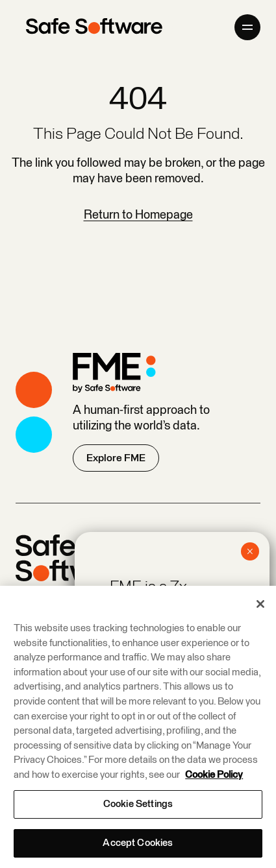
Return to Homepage (138, 215)
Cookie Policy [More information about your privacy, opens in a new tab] (214, 775)
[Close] (260, 604)
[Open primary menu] (247, 27)
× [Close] (250, 551)
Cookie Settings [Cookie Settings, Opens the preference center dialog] (138, 804)
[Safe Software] (94, 27)
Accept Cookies (138, 843)
